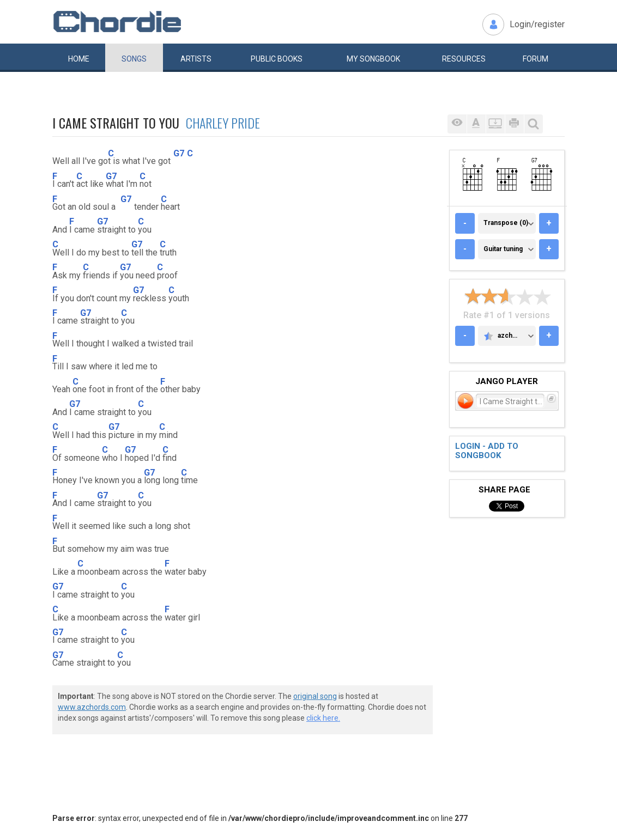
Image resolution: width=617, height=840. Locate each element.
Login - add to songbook (487, 451)
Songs (134, 59)
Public (277, 59)
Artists (196, 59)
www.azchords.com (92, 707)
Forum (536, 59)
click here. (323, 718)
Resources (464, 59)
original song (315, 696)
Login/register (537, 24)
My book (373, 59)
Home (79, 59)
